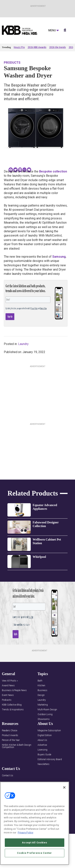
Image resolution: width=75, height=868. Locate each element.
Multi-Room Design (47, 710)
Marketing (43, 705)
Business (42, 690)
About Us (42, 740)
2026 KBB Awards (37, 47)
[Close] (64, 787)
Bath (40, 681)
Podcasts (7, 700)
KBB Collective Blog (12, 705)
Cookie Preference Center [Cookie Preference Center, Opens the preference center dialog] (34, 853)
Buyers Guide (44, 755)
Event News (8, 695)
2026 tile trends (58, 47)
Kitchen (41, 686)
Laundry (23, 344)
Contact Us (8, 776)
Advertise (42, 745)
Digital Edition (45, 735)
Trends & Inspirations (13, 710)
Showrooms (44, 719)
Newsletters (44, 764)
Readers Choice (10, 731)
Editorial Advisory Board (50, 759)
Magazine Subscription (49, 731)
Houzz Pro (19, 47)
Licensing (42, 750)
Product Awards (10, 735)
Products (12, 63)
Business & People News (14, 690)
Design (41, 695)
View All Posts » (10, 681)
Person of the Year (11, 740)
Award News (8, 686)
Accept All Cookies (34, 843)
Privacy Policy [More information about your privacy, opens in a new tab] (25, 833)
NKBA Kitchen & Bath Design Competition (17, 746)
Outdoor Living (45, 714)
